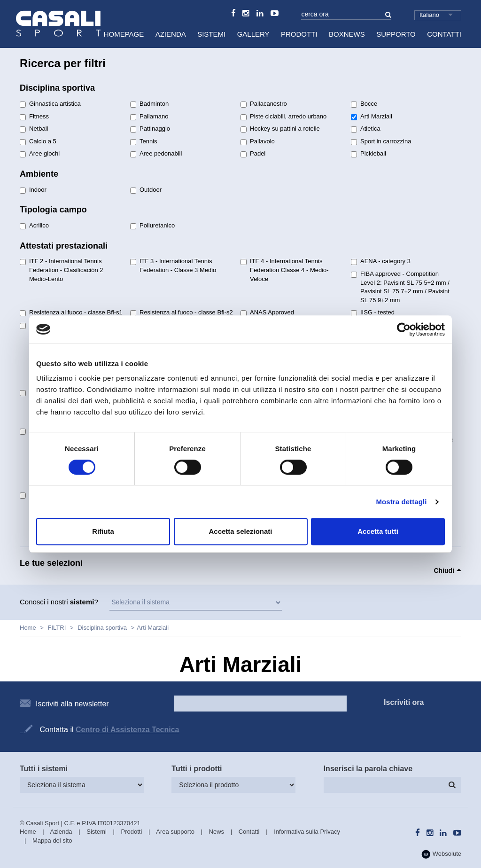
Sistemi (211, 34)
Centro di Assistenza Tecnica (128, 730)
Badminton (149, 104)
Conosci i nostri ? (59, 602)
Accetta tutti (378, 531)
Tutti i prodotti (197, 769)
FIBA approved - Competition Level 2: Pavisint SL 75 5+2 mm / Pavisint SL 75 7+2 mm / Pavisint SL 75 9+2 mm (400, 287)
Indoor (33, 190)
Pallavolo (258, 141)
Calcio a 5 (38, 141)
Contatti (444, 34)
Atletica (366, 129)
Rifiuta (103, 531)
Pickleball (369, 154)
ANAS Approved (267, 313)
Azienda (171, 34)
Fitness (34, 117)
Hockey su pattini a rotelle (280, 129)
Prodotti (299, 34)
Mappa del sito (52, 841)
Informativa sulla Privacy (307, 832)
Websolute (441, 854)
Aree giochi (40, 154)
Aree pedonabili (156, 154)
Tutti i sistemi (44, 769)
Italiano (429, 15)
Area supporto (175, 832)
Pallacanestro (264, 104)
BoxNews (347, 34)
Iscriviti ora (404, 702)
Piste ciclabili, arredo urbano (283, 117)
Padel (253, 154)
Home (28, 628)
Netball (34, 129)
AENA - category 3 (381, 261)
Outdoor (146, 190)
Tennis (144, 141)
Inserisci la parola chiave (368, 769)
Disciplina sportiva (102, 628)
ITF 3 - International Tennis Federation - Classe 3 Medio (173, 266)
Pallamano (149, 117)
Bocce (364, 104)
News (217, 832)
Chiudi (444, 571)
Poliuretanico (152, 226)
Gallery (253, 34)
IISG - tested (373, 313)
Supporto (396, 34)
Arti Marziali (372, 117)
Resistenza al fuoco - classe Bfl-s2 (182, 313)
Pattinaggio (150, 129)
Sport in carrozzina (381, 141)
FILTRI (57, 628)
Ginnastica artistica (50, 104)
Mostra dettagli (401, 502)
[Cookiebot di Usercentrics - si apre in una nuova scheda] (404, 329)
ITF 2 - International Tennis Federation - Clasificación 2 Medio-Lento (62, 270)
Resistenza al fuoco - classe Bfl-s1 (71, 313)
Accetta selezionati (240, 531)
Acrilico (34, 226)
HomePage (124, 34)
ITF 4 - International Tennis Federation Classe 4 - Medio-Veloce (285, 270)
